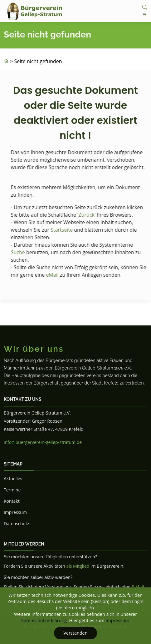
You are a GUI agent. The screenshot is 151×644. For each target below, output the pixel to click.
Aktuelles (13, 478)
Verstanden (75, 633)
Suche (21, 252)
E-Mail (138, 587)
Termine (12, 490)
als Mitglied (78, 566)
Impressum (15, 512)
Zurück (90, 215)
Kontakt (12, 501)
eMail (56, 275)
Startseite (65, 230)
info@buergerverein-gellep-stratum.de (43, 442)
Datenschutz (16, 523)
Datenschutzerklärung (44, 620)
